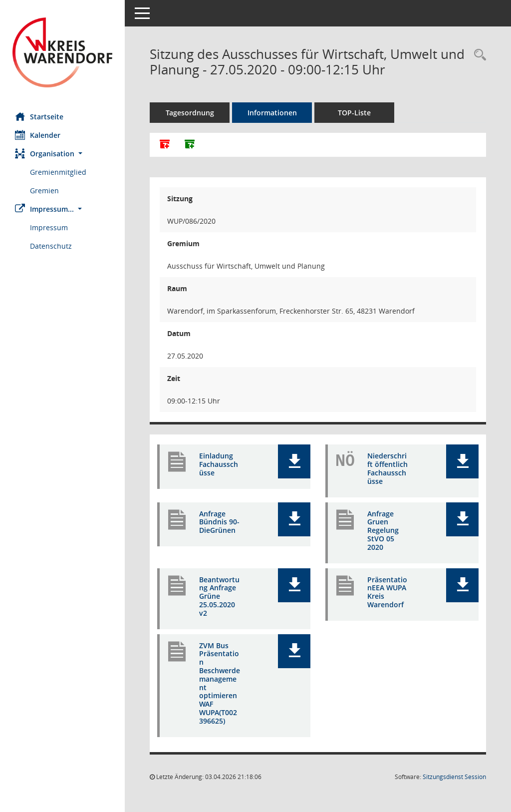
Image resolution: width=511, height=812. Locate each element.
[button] (62, 154)
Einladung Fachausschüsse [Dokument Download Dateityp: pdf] (219, 464)
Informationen (272, 113)
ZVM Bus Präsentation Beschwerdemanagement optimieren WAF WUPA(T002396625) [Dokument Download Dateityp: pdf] (220, 683)
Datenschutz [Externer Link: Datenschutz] (51, 246)
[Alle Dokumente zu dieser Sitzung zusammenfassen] (165, 145)
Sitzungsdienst (454, 777)
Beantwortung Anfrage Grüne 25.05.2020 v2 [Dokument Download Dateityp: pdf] (219, 596)
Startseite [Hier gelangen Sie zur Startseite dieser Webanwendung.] (39, 116)
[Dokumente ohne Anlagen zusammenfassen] (190, 145)
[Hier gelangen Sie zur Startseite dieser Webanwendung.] (62, 52)
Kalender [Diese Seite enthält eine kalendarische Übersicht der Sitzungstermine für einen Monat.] (38, 135)
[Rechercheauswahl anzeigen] (478, 55)
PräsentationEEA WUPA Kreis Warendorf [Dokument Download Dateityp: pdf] (387, 592)
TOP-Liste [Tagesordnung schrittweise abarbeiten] (354, 113)
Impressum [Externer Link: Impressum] (49, 227)
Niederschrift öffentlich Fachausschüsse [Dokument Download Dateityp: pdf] (387, 468)
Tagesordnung (190, 113)
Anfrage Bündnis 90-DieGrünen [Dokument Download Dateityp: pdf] (219, 522)
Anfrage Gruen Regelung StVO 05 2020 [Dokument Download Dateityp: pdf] (383, 530)
